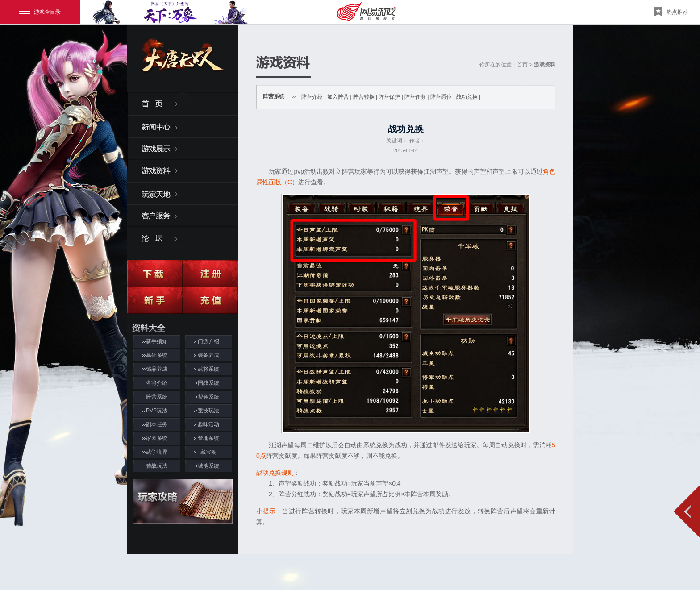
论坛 (183, 237)
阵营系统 (157, 397)
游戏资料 (183, 170)
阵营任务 (415, 97)
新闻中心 (183, 126)
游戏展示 (183, 148)
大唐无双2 (183, 63)
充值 (210, 300)
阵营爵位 (441, 97)
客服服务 (183, 215)
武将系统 (208, 369)
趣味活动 (208, 424)
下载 (155, 274)
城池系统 (208, 466)
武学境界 (157, 452)
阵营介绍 (312, 97)
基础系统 (157, 355)
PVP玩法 (157, 411)
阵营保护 (389, 97)
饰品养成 (157, 369)
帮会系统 (208, 397)
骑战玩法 (157, 466)
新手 (155, 300)
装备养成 (208, 355)
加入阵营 (338, 97)
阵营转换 (364, 97)
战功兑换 (467, 97)
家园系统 (157, 438)
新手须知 (157, 341)
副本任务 (157, 424)
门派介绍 (208, 341)
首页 (183, 104)
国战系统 (208, 383)
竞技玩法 (208, 411)
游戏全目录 (40, 12)
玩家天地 (183, 193)
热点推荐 (671, 12)
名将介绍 (157, 383)
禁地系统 (208, 438)
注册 (210, 274)
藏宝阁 (208, 452)
